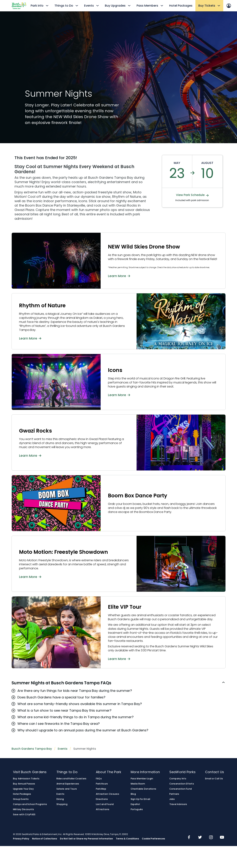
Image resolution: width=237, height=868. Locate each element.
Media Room (138, 784)
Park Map (101, 789)
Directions (102, 799)
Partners (174, 794)
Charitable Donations (143, 789)
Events (63, 749)
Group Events (21, 799)
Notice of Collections (45, 839)
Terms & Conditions (127, 839)
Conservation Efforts (182, 784)
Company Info (178, 779)
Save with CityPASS (24, 815)
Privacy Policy (21, 839)
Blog (133, 794)
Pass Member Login (142, 779)
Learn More (119, 276)
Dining (60, 799)
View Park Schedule (192, 195)
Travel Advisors (178, 804)
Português (137, 809)
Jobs (172, 799)
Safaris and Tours (67, 789)
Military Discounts (24, 809)
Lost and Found (105, 804)
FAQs (99, 779)
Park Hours (102, 784)
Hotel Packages (181, 6)
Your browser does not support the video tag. (129, 77)
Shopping (62, 804)
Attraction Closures (108, 794)
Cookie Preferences (153, 839)
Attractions (103, 809)
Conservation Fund (181, 789)
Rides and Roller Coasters (71, 779)
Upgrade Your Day (23, 789)
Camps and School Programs (30, 804)
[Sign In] (229, 6)
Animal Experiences (68, 784)
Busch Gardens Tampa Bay (32, 749)
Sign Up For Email (140, 799)
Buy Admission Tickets (26, 779)
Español (135, 804)
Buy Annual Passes (24, 784)
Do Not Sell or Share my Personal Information (86, 839)
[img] (189, 838)
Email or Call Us (214, 779)
